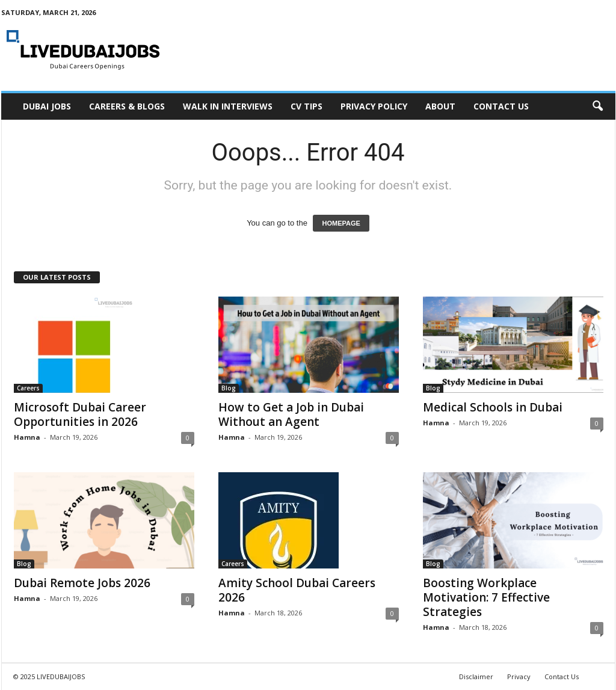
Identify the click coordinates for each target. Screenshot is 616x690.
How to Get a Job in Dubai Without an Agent (291, 414)
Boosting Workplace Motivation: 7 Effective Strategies (486, 597)
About (440, 106)
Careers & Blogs (127, 106)
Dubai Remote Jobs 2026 (82, 583)
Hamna (27, 437)
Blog (229, 388)
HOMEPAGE (341, 223)
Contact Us (501, 106)
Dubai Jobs (47, 106)
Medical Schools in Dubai (493, 407)
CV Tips (306, 106)
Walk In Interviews (228, 106)
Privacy (519, 676)
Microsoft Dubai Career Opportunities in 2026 (80, 414)
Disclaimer (476, 676)
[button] (597, 106)
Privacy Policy (374, 106)
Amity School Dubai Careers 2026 (297, 590)
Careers (28, 388)
